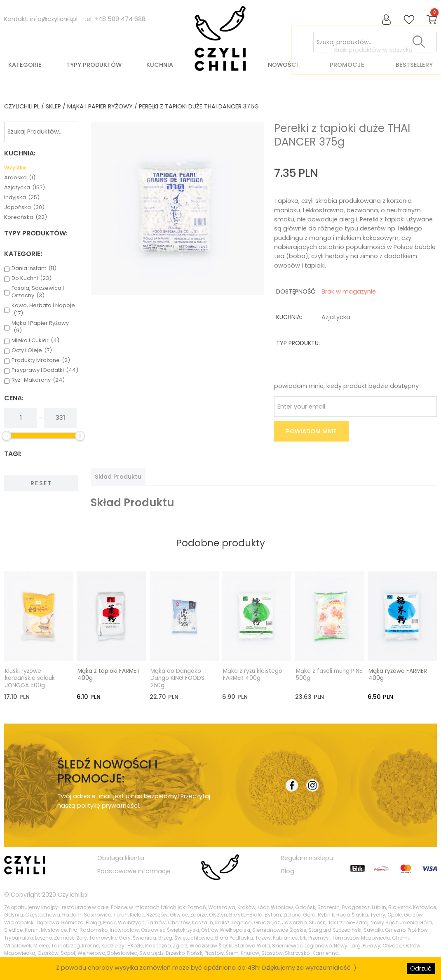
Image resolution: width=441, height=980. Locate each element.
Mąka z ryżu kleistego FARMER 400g (253, 674)
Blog (288, 871)
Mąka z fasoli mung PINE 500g (329, 674)
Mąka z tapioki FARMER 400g (109, 674)
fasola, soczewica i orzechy (38, 292)
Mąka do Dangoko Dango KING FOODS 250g (177, 678)
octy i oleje (32, 350)
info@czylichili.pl (54, 19)
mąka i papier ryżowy (100, 106)
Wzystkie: (16, 168)
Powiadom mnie (311, 431)
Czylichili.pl (73, 894)
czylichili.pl (22, 106)
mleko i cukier (35, 341)
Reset (41, 483)
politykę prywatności (108, 805)
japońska (24, 207)
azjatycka (25, 188)
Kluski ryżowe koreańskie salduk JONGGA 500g (30, 678)
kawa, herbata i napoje (43, 309)
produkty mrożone (41, 360)
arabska (20, 178)
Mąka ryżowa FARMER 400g (398, 674)
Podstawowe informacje (134, 871)
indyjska (22, 197)
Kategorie (25, 65)
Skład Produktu (118, 477)
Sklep (53, 106)
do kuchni (32, 278)
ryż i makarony (38, 380)
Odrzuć (421, 968)
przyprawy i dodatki (45, 370)
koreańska (26, 217)
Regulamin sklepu (307, 857)
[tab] (118, 477)
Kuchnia (160, 65)
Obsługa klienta (121, 857)
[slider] (7, 436)
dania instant (34, 268)
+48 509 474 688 (120, 19)
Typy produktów (94, 65)
